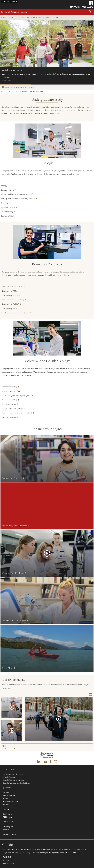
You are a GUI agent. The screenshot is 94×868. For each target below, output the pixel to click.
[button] (90, 12)
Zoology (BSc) (7, 212)
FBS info (6, 829)
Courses (6, 793)
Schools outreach (9, 796)
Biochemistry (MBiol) (10, 404)
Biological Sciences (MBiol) (12, 408)
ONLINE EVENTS (16, 84)
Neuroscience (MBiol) (10, 304)
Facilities (6, 804)
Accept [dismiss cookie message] (7, 857)
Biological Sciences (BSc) (12, 391)
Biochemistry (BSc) (9, 387)
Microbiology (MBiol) (10, 417)
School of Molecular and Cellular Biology (17, 783)
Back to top (7, 749)
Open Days (47, 84)
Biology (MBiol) (8, 190)
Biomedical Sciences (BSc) (12, 287)
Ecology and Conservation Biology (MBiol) (18, 199)
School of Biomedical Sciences (13, 780)
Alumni (6, 798)
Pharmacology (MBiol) (10, 308)
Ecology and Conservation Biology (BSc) (17, 194)
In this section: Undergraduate (20, 87)
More (47, 458)
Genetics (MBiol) (8, 207)
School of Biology (9, 777)
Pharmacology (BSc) (10, 295)
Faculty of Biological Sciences (14, 12)
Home (4, 17)
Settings (6, 860)
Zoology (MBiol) (8, 216)
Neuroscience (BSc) (10, 291)
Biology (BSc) (7, 186)
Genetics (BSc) (7, 203)
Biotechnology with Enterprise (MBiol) (17, 413)
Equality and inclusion (10, 801)
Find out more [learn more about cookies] (9, 863)
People (46, 17)
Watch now (47, 52)
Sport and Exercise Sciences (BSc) (15, 313)
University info (8, 827)
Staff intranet (8, 814)
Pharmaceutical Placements (78, 84)
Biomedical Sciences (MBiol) (13, 300)
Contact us (57, 17)
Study (11, 17)
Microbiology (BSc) (9, 400)
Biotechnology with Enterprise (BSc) (16, 395)
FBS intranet (8, 817)
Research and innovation (29, 17)
